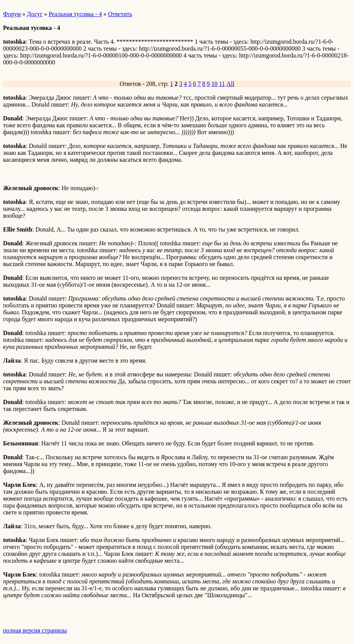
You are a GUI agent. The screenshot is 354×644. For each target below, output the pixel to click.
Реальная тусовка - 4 (75, 14)
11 (222, 84)
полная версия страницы (35, 630)
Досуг (35, 14)
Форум (12, 14)
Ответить (120, 14)
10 (215, 84)
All (230, 84)
